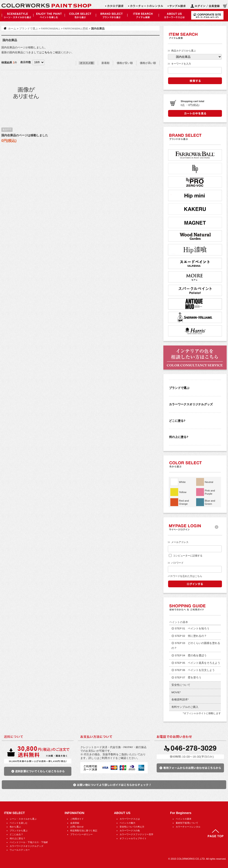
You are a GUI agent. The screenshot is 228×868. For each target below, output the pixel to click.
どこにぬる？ (16, 834)
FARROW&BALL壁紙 (76, 29)
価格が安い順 (125, 63)
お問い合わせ (77, 827)
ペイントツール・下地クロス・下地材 (29, 842)
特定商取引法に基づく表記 (84, 831)
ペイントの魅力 (127, 823)
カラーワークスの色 (130, 831)
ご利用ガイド (77, 819)
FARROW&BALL (50, 29)
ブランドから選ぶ (19, 831)
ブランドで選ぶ (28, 29)
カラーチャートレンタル (188, 827)
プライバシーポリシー (81, 834)
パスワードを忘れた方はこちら (185, 576)
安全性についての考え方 (132, 827)
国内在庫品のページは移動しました (25, 135)
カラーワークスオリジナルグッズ (191, 404)
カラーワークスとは (130, 819)
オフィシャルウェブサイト (133, 838)
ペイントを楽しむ (19, 823)
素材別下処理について (187, 823)
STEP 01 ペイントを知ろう (192, 628)
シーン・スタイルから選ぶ (23, 819)
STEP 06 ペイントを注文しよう (195, 670)
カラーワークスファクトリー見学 (136, 834)
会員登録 (75, 823)
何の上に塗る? (179, 437)
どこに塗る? (177, 421)
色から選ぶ (15, 827)
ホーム (12, 29)
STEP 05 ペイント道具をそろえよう (197, 663)
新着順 (105, 63)
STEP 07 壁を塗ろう (188, 677)
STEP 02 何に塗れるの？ (191, 636)
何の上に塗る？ (18, 838)
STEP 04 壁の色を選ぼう (191, 655)
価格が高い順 (148, 63)
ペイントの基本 (184, 819)
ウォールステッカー (20, 850)
